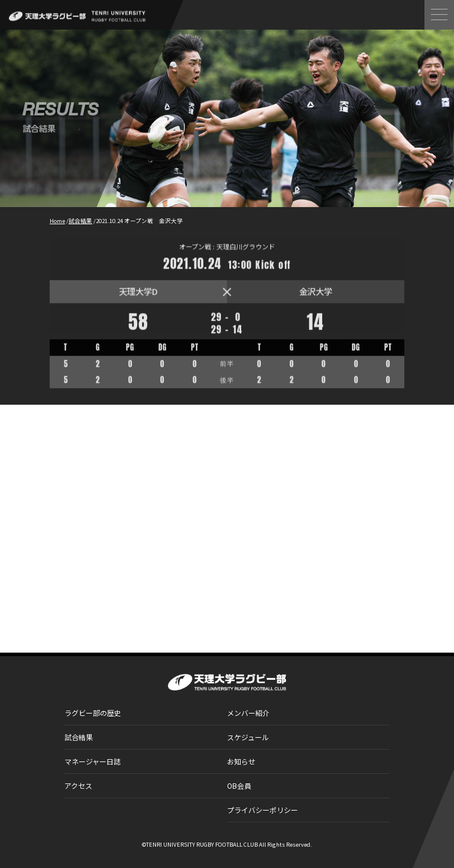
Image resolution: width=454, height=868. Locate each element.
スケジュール (248, 737)
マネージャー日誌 (93, 761)
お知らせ (241, 761)
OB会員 (239, 785)
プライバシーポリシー (262, 810)
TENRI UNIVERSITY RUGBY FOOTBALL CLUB (202, 844)
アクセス (78, 785)
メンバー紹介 (248, 713)
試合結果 (79, 737)
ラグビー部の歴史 (93, 713)
